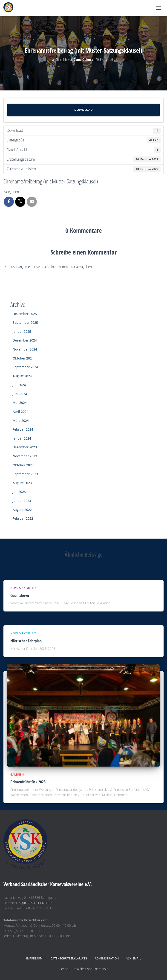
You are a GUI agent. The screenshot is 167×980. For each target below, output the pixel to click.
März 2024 (21, 421)
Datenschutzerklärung (69, 958)
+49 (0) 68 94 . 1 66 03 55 (34, 903)
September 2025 (25, 322)
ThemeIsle (101, 969)
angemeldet (27, 267)
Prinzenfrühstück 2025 (28, 782)
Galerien (17, 775)
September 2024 (25, 367)
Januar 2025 (22, 331)
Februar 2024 (23, 429)
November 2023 (25, 456)
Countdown (20, 595)
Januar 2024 (22, 438)
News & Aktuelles (23, 588)
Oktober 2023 (23, 465)
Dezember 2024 (25, 340)
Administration (107, 958)
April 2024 (20, 412)
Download (83, 110)
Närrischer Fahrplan (26, 641)
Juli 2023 (19, 492)
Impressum (34, 958)
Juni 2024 (20, 394)
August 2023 (22, 483)
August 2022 (22, 510)
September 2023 (25, 474)
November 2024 (25, 349)
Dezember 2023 (25, 447)
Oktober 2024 (23, 358)
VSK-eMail (134, 958)
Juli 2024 (19, 385)
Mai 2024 (20, 403)
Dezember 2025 (25, 314)
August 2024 (22, 376)
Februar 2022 (23, 518)
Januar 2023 (22, 501)
